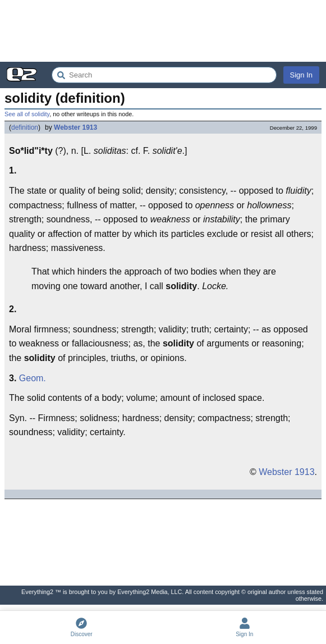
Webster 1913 (75, 127)
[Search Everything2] (164, 75)
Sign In (301, 75)
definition (25, 127)
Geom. (33, 378)
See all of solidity (27, 114)
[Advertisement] (163, 31)
